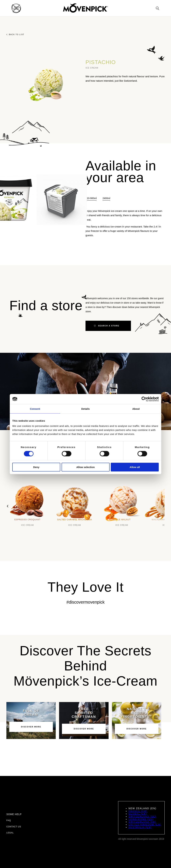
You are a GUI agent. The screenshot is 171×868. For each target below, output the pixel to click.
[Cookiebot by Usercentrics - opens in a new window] (144, 399)
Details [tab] (85, 409)
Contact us (14, 827)
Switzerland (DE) (142, 816)
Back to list (15, 35)
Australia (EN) (140, 827)
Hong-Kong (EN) (141, 819)
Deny (36, 467)
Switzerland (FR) (142, 822)
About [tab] (136, 409)
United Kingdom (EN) (145, 824)
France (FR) (138, 811)
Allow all (135, 467)
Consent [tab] (35, 409)
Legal (10, 833)
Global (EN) (138, 814)
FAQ (9, 820)
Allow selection (85, 467)
